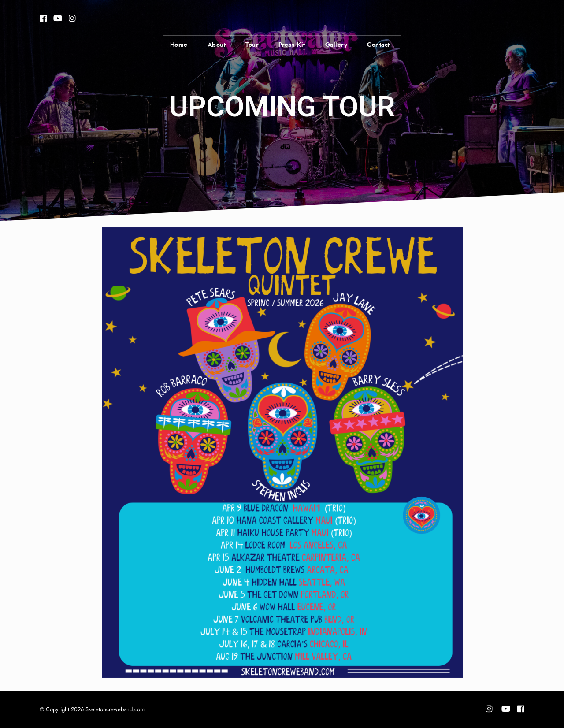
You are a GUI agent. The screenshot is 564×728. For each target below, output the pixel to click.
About (217, 45)
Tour (252, 45)
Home (179, 45)
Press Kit (292, 45)
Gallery (336, 45)
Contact (378, 45)
